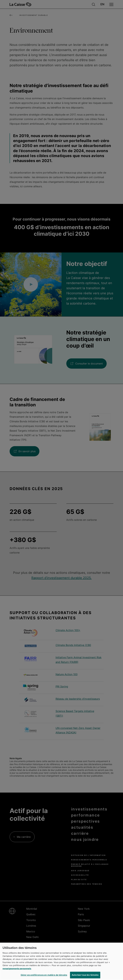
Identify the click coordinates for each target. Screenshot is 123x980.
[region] (61, 961)
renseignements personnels (17, 968)
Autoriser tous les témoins (85, 975)
